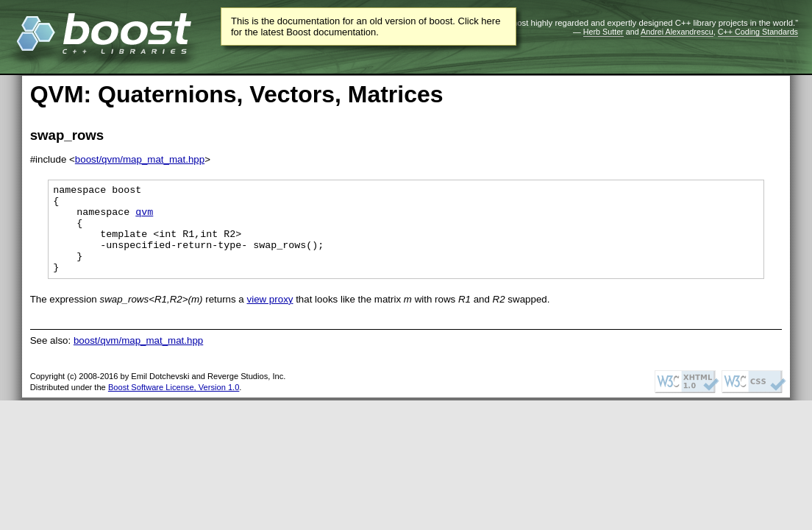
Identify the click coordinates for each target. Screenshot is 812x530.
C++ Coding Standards (758, 32)
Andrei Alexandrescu (677, 32)
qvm (144, 218)
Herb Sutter (603, 32)
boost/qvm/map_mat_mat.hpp (140, 159)
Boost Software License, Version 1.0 (174, 405)
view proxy (270, 317)
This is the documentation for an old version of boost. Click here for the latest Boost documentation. (366, 26)
